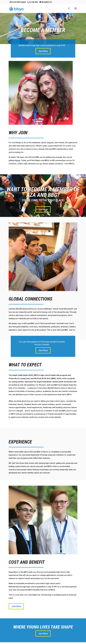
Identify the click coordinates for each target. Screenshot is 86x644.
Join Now (43, 51)
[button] (76, 10)
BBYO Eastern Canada (18, 2)
